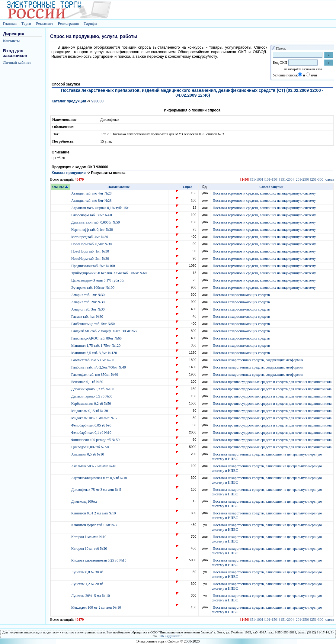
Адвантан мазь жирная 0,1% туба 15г (100, 208)
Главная (10, 24)
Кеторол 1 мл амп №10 (89, 537)
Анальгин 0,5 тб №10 (89, 454)
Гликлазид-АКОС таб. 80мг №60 (97, 338)
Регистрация (68, 24)
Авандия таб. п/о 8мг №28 (92, 201)
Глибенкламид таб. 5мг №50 (93, 324)
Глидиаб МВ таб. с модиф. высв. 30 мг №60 (105, 331)
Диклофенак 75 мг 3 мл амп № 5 (97, 490)
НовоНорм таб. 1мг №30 (91, 251)
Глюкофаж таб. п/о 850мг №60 (95, 375)
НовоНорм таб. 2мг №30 (91, 259)
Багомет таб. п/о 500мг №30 (93, 360)
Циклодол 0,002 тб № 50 (90, 447)
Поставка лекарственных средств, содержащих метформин (258, 360)
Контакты (11, 41)
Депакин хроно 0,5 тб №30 (92, 396)
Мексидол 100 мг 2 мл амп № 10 (97, 607)
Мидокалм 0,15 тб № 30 (90, 411)
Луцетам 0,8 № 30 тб (88, 572)
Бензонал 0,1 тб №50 (88, 382)
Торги (26, 24)
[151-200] (286, 179)
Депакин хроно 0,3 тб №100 (93, 389)
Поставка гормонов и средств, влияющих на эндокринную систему (264, 193)
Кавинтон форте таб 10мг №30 (95, 525)
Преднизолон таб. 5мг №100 (94, 266)
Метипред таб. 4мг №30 (90, 237)
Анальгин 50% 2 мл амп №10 (94, 466)
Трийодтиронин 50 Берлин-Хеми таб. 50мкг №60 (109, 273)
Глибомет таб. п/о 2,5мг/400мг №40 (99, 367)
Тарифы (90, 24)
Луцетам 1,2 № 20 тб (88, 584)
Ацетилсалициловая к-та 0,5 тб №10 (100, 478)
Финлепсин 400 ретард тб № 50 (96, 440)
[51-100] (257, 179)
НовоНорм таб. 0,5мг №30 (92, 244)
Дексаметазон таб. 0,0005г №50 (96, 222)
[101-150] (271, 179)
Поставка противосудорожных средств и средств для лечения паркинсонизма (272, 382)
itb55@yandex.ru (172, 636)
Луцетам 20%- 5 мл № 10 (91, 596)
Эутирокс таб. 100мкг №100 (93, 288)
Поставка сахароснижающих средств (241, 295)
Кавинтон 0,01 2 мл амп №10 (94, 513)
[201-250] (302, 179)
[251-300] (317, 179)
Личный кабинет (17, 63)
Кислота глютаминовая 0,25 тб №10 (99, 560)
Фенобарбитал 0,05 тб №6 (92, 425)
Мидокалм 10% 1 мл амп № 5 (94, 418)
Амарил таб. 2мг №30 (88, 302)
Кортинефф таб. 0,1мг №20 (93, 230)
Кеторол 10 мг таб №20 (90, 549)
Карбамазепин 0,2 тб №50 (92, 404)
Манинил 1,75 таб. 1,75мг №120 (96, 346)
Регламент (44, 24)
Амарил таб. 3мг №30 (88, 309)
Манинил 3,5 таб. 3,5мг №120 (94, 353)
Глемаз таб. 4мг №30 (88, 317)
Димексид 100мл (85, 501)
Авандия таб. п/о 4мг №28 (92, 193)
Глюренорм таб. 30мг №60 (92, 215)
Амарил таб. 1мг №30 (88, 295)
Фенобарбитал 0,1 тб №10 (92, 433)
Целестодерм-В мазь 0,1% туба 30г (99, 280)
